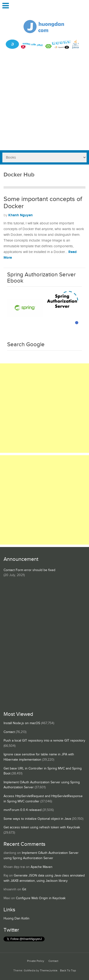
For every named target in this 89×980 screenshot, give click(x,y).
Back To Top (68, 971)
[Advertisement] (44, 103)
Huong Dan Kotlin (16, 918)
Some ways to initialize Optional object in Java (37, 819)
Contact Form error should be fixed (29, 570)
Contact (9, 732)
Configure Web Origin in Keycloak (41, 898)
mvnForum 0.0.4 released (23, 810)
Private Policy (36, 961)
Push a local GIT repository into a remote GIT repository (44, 741)
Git (24, 889)
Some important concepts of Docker (43, 203)
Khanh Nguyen (21, 215)
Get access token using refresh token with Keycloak (42, 827)
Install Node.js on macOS (22, 723)
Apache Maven (42, 867)
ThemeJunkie (49, 971)
